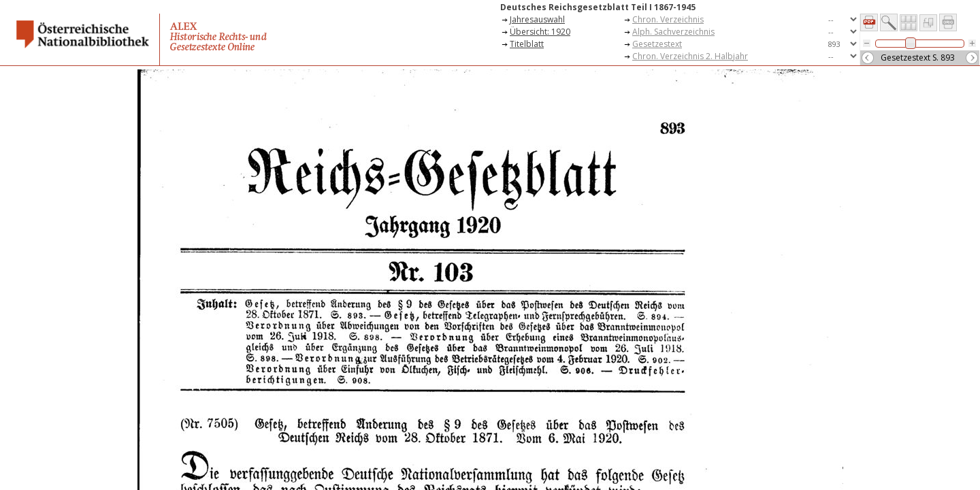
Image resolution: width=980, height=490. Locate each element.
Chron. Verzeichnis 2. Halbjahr (690, 56)
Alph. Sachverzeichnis (673, 32)
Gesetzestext (657, 44)
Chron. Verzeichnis (668, 19)
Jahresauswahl (537, 19)
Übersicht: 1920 (540, 32)
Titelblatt (527, 44)
